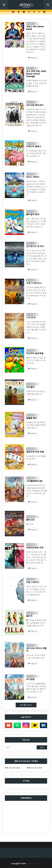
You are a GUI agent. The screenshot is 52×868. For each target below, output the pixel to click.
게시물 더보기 (26, 705)
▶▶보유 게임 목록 (34, 768)
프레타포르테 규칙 (35, 548)
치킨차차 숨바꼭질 (35, 353)
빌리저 (29, 616)
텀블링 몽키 (32, 418)
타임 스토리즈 (33, 582)
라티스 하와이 (33, 177)
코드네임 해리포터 (35, 105)
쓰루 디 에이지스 (34, 283)
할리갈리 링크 (33, 214)
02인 (29, 68)
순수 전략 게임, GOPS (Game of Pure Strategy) (36, 74)
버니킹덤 (30, 679)
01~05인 (31, 613)
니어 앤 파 (31, 317)
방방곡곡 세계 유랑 (35, 452)
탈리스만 (30, 520)
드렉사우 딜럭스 (34, 146)
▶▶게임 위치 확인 (12, 768)
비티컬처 (30, 387)
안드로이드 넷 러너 (35, 246)
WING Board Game (33, 864)
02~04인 (31, 143)
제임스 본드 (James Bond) (35, 28)
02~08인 (31, 478)
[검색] (21, 747)
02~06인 (31, 449)
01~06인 (31, 384)
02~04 (30, 23)
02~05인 (31, 350)
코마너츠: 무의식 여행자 (36, 650)
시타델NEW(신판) (34, 481)
